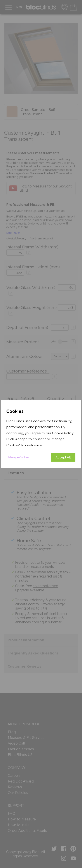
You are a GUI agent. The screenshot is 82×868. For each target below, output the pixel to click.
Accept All (63, 457)
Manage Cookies (19, 457)
